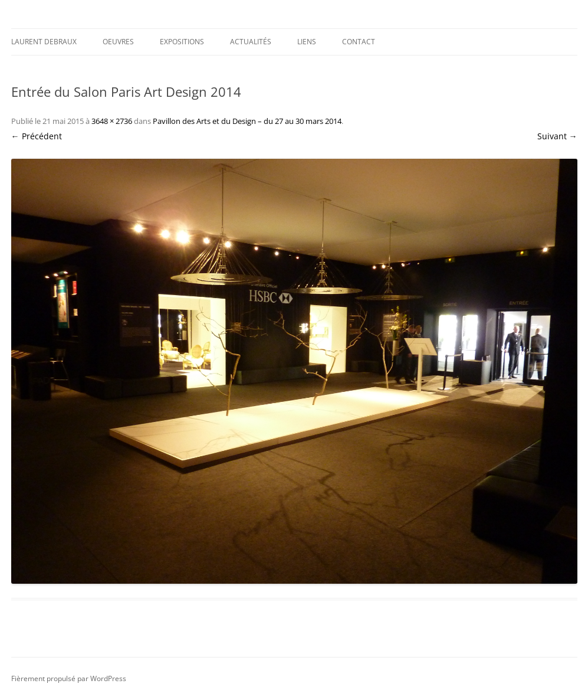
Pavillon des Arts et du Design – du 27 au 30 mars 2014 (247, 121)
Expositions (182, 42)
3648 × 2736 (112, 121)
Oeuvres (118, 42)
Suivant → (557, 136)
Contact (359, 42)
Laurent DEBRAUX (44, 42)
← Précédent (37, 136)
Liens (307, 42)
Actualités (251, 42)
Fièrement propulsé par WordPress (69, 678)
